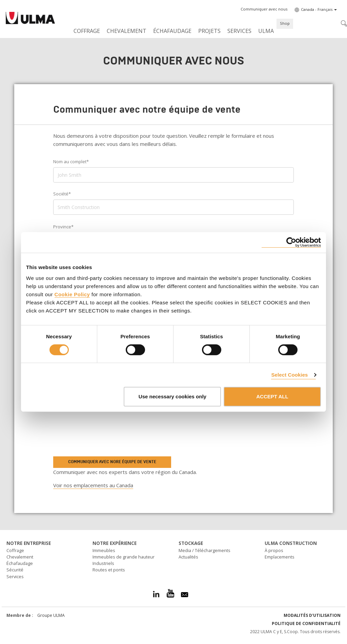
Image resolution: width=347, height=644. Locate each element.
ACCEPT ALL (272, 396)
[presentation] (100, 434)
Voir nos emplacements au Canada (93, 485)
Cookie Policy (72, 294)
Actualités (188, 557)
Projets (209, 31)
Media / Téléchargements (205, 550)
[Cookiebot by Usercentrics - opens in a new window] (291, 242)
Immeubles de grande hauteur (124, 557)
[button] (264, 9)
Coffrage (87, 31)
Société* (62, 194)
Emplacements (280, 557)
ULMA (266, 31)
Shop (285, 23)
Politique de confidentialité (306, 623)
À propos (274, 550)
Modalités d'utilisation (312, 615)
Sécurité (15, 570)
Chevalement (127, 31)
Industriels (103, 563)
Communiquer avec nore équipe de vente (112, 462)
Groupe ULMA (51, 615)
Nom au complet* (71, 162)
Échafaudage (172, 31)
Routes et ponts (109, 570)
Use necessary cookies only (172, 396)
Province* (63, 227)
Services (239, 31)
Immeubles (104, 550)
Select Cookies (289, 375)
